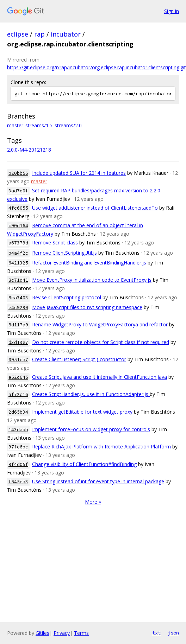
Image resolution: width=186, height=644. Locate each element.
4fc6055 (18, 208)
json (173, 633)
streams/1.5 (39, 125)
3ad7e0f (18, 191)
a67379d (18, 243)
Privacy (62, 633)
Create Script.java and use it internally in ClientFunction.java (100, 377)
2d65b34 (18, 412)
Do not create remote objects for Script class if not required (101, 342)
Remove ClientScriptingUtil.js (64, 253)
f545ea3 (18, 482)
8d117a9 (18, 325)
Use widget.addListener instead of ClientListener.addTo (95, 208)
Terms (81, 633)
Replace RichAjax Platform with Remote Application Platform (101, 447)
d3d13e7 (18, 342)
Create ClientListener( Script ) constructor (79, 359)
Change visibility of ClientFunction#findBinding (84, 464)
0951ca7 (18, 360)
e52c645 (18, 377)
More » (93, 502)
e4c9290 (18, 308)
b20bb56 (18, 173)
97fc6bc (18, 447)
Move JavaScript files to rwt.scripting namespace (87, 307)
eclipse (18, 34)
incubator (66, 34)
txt (156, 633)
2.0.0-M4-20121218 (29, 150)
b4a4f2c (18, 253)
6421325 (18, 263)
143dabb (18, 430)
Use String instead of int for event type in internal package (98, 481)
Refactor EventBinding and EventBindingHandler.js (89, 263)
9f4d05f (18, 464)
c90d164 (18, 226)
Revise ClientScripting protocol (67, 297)
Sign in (172, 11)
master (15, 125)
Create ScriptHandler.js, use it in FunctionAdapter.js (91, 394)
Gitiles (42, 633)
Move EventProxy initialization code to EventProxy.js (92, 280)
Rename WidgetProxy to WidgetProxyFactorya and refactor (100, 324)
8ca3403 (18, 298)
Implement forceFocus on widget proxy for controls (91, 429)
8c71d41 (18, 280)
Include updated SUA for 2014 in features (79, 173)
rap (39, 34)
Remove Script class (55, 243)
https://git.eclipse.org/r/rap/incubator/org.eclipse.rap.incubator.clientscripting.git (97, 67)
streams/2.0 (68, 125)
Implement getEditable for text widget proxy (82, 412)
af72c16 (18, 394)
